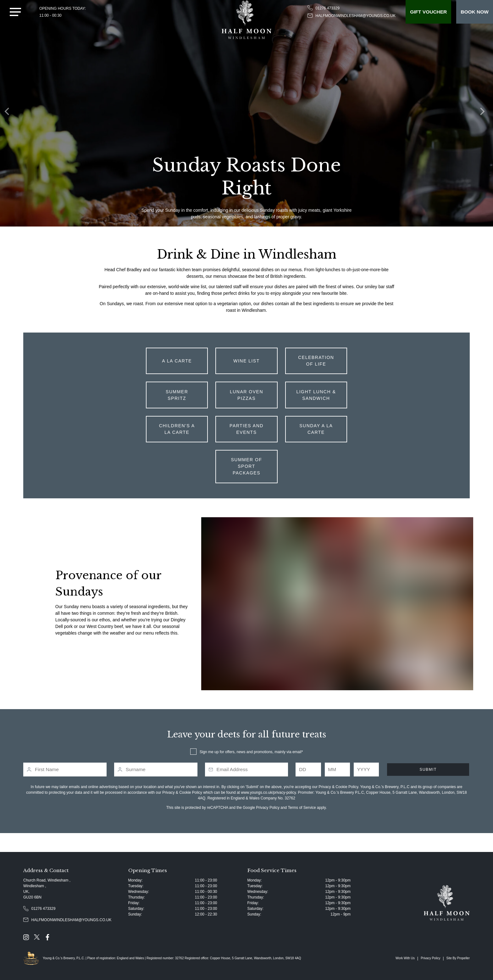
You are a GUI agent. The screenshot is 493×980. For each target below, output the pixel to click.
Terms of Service (302, 808)
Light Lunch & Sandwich (316, 395)
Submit (428, 770)
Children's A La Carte (177, 429)
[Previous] (9, 113)
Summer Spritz (177, 395)
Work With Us (405, 958)
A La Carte (177, 361)
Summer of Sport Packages (246, 466)
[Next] (484, 113)
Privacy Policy (268, 808)
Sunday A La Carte (316, 429)
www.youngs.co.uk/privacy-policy (268, 792)
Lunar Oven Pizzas (246, 395)
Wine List (246, 361)
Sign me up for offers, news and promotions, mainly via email (251, 752)
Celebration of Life (316, 361)
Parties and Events (246, 429)
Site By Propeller (458, 958)
